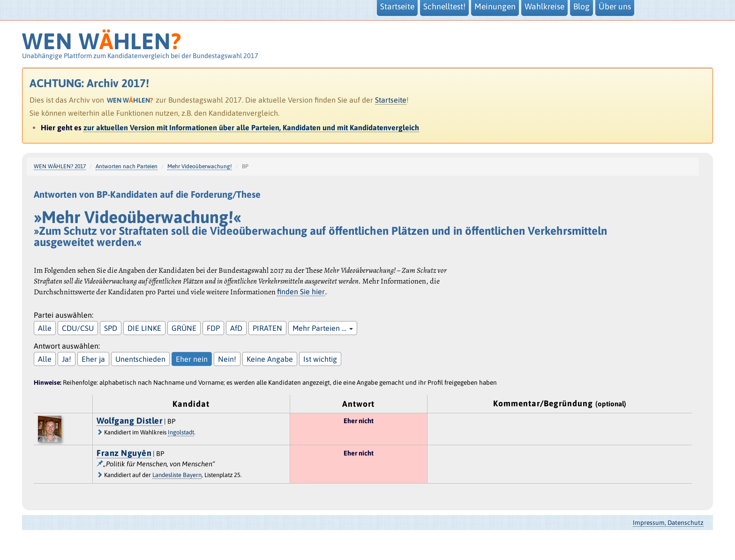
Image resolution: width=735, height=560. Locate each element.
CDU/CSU (78, 328)
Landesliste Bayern (177, 475)
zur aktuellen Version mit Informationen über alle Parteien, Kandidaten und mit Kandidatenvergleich (251, 127)
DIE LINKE (144, 328)
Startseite (391, 100)
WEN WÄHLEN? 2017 (60, 166)
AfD (236, 328)
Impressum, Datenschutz (668, 523)
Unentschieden (140, 359)
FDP (213, 328)
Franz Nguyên (124, 453)
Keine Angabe (270, 359)
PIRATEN (267, 328)
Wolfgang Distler (130, 421)
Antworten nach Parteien (127, 166)
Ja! (67, 359)
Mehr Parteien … (323, 328)
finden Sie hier (301, 291)
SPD (111, 328)
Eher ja (93, 359)
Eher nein (192, 359)
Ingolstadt (181, 432)
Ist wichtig (320, 359)
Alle (45, 328)
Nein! (227, 359)
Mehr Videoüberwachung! (200, 166)
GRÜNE (184, 328)
